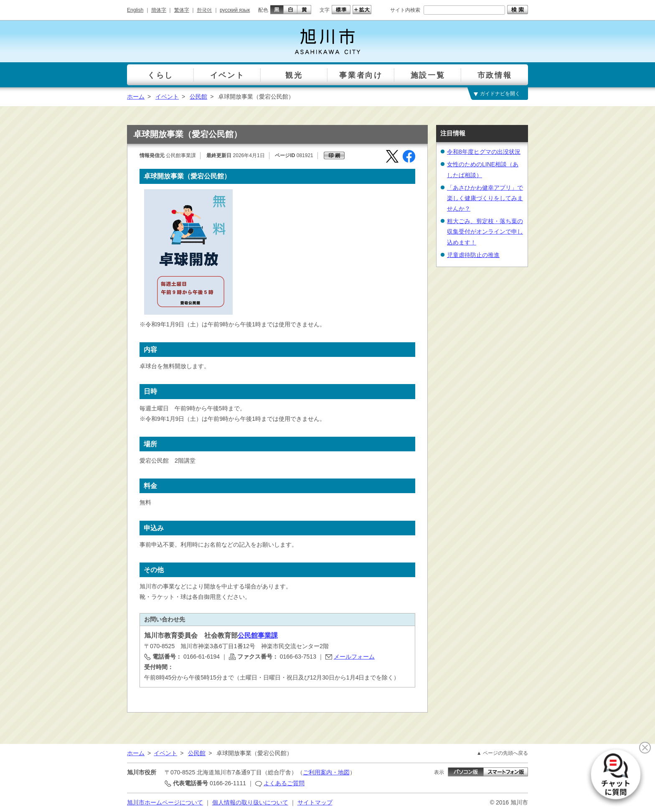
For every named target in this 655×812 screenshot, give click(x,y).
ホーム (136, 97)
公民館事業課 (258, 635)
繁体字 (182, 10)
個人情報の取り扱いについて (250, 802)
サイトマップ (315, 802)
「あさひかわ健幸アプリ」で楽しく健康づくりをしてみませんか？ (485, 198)
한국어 (204, 10)
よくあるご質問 (284, 783)
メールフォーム (354, 657)
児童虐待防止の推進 (473, 255)
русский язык (235, 10)
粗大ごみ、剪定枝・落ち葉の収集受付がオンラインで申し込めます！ (485, 232)
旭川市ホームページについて (165, 802)
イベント (167, 97)
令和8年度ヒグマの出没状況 (484, 152)
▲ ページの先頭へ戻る (502, 753)
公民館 (198, 97)
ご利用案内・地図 (326, 772)
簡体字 (159, 10)
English (135, 10)
